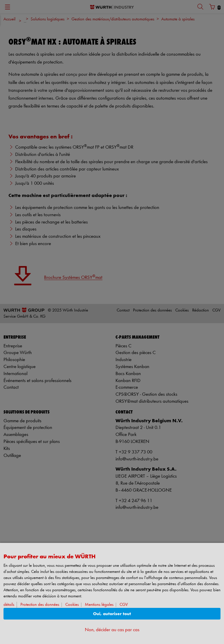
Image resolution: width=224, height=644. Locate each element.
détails (9, 605)
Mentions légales (99, 605)
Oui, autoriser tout (112, 614)
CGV (124, 605)
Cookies (72, 605)
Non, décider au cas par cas (112, 630)
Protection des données (40, 605)
